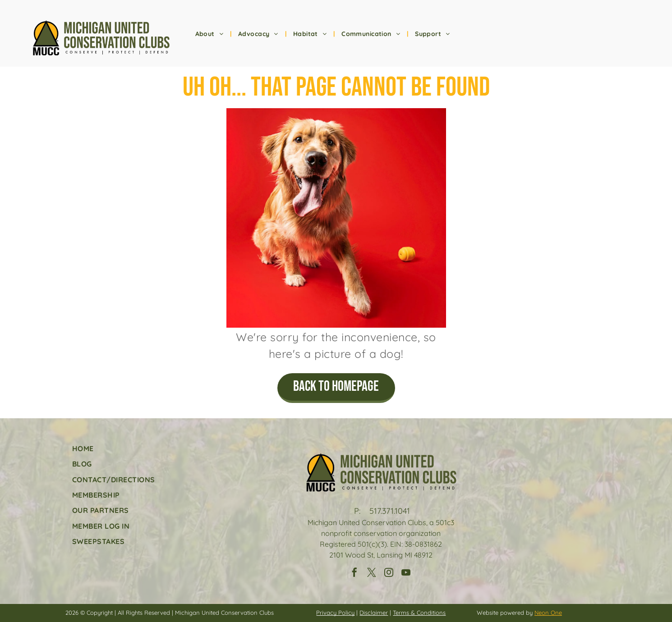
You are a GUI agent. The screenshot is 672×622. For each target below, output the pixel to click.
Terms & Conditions (419, 613)
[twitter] (372, 574)
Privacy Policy (335, 613)
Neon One (548, 613)
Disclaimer (374, 613)
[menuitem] (210, 34)
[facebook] (354, 574)
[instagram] (389, 574)
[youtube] (406, 574)
